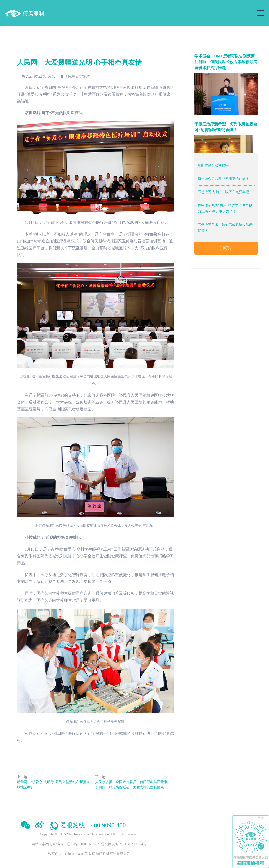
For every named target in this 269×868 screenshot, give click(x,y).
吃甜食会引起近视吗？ (215, 165)
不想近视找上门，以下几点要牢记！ (225, 192)
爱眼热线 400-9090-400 (87, 825)
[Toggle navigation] (260, 13)
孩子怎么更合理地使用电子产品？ (223, 179)
